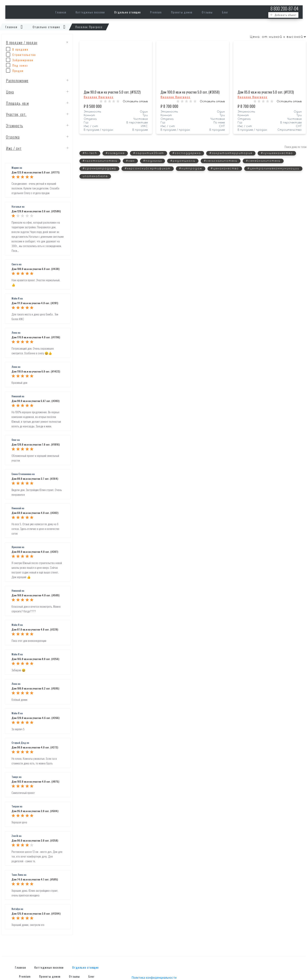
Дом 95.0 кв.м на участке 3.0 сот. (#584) (35, 811)
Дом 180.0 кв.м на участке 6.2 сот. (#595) (35, 689)
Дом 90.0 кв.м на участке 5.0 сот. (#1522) (112, 92)
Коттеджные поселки (90, 12)
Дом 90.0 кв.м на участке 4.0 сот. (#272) (35, 747)
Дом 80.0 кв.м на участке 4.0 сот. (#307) (35, 552)
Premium (156, 12)
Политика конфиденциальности (154, 978)
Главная (61, 12)
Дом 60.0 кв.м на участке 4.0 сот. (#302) (35, 513)
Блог (225, 12)
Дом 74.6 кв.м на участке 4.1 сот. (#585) (35, 880)
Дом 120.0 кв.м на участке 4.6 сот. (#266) (35, 718)
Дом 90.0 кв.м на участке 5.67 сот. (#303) (35, 401)
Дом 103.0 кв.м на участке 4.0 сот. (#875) (35, 782)
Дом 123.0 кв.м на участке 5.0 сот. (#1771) (35, 172)
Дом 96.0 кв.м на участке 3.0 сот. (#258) (35, 841)
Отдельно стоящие (127, 12)
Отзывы (207, 12)
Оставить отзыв (135, 101)
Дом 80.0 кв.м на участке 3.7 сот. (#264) (35, 479)
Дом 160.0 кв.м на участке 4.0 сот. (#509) (35, 595)
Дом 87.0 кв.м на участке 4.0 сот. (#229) (35, 630)
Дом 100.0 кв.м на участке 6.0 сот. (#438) (35, 269)
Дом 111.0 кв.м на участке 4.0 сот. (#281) (35, 303)
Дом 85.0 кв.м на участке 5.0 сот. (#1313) (266, 92)
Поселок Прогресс (99, 97)
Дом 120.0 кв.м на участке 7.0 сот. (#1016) (36, 445)
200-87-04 (284, 8)
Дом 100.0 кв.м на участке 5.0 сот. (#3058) (190, 92)
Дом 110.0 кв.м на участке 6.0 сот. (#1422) (36, 372)
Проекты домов (182, 12)
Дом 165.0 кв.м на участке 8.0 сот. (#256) (35, 659)
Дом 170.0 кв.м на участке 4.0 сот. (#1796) (36, 337)
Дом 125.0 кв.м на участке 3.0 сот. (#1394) (36, 914)
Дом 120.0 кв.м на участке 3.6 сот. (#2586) (36, 211)
